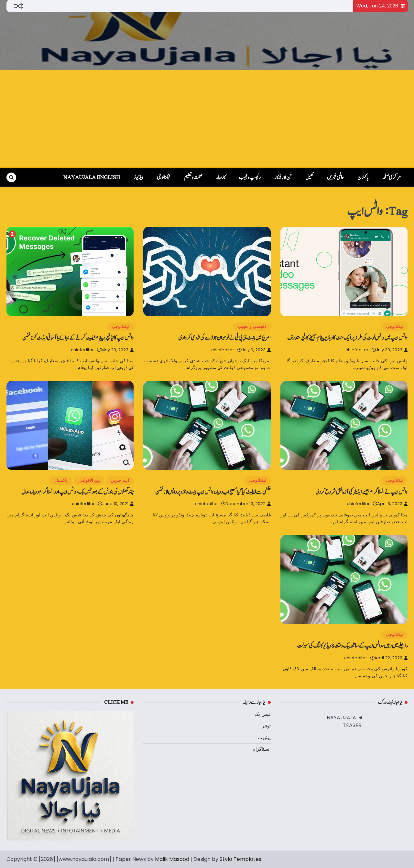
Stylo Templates (240, 859)
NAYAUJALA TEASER (344, 721)
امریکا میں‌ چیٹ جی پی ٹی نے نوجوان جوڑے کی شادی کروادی (224, 338)
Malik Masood (172, 859)
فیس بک (263, 714)
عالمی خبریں (335, 177)
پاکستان (363, 177)
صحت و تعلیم (193, 177)
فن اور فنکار (283, 177)
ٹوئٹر (266, 726)
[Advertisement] (207, 119)
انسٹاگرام (262, 749)
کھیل (309, 177)
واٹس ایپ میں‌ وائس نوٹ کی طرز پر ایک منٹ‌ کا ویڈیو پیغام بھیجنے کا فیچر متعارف (347, 338)
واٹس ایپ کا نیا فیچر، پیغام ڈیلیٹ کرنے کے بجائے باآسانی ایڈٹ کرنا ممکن (78, 338)
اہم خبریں (120, 480)
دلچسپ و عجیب (250, 177)
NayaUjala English (92, 177)
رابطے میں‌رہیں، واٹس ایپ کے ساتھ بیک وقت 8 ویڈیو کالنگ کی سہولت (352, 646)
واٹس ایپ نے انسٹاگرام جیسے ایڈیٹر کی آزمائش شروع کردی (361, 492)
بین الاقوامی (89, 480)
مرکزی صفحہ (391, 177)
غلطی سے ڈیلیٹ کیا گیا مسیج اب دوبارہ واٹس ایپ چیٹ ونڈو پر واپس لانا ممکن (213, 492)
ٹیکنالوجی (164, 177)
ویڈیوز (138, 177)
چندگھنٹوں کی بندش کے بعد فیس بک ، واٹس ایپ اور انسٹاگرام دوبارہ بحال (77, 492)
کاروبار (221, 177)
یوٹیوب (264, 737)
